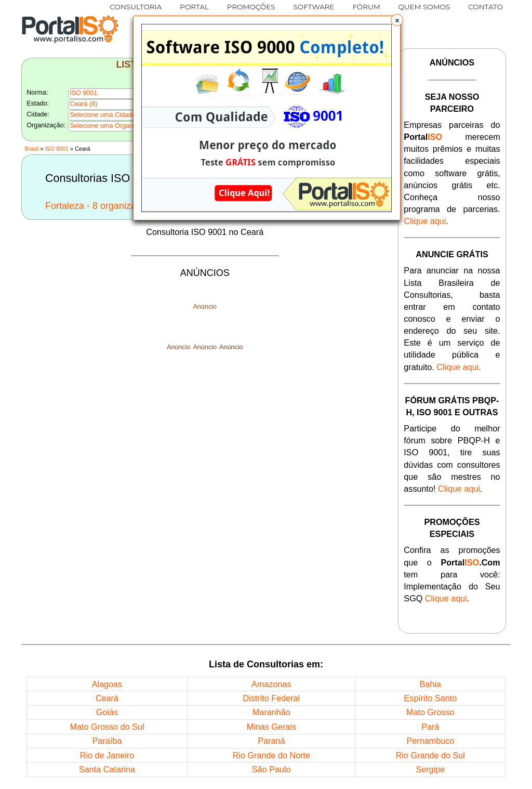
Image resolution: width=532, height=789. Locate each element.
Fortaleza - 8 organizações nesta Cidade (129, 206)
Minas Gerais (271, 727)
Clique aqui (425, 221)
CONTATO (486, 7)
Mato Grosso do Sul (107, 727)
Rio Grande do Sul (430, 755)
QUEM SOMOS (424, 7)
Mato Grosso (430, 712)
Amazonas (271, 684)
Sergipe (430, 769)
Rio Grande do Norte (271, 755)
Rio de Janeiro (107, 755)
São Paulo (271, 769)
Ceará (107, 698)
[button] (397, 20)
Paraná (271, 741)
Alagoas (107, 684)
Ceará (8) (83, 104)
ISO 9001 (57, 149)
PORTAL (194, 7)
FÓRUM (366, 7)
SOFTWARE (314, 7)
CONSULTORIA (136, 7)
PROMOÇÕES (251, 7)
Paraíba (107, 741)
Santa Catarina (107, 769)
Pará (430, 727)
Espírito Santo (431, 698)
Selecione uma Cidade (103, 115)
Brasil (31, 149)
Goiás (107, 712)
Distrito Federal (271, 698)
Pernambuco (430, 741)
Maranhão (271, 712)
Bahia (430, 684)
